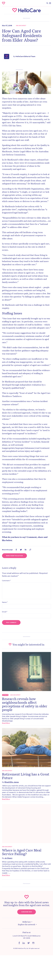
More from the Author (14, 556)
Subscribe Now (27, 912)
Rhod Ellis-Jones (12, 782)
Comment (6, 581)
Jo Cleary (8, 858)
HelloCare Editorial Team (25, 56)
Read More (6, 723)
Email (5, 612)
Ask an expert (21, 26)
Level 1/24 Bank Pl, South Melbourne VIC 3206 (27, 937)
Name (5, 602)
